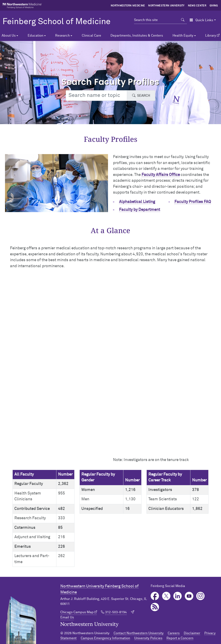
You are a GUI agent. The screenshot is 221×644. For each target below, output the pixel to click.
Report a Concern (180, 638)
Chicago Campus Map (77, 612)
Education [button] (35, 36)
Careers (174, 633)
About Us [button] (9, 36)
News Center (197, 6)
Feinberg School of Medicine (56, 22)
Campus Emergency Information (105, 638)
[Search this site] (156, 20)
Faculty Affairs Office (161, 175)
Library (211, 36)
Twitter (166, 596)
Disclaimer (192, 633)
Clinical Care (91, 36)
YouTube (189, 596)
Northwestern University (166, 6)
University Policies (148, 638)
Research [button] (62, 36)
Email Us (67, 617)
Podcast (155, 607)
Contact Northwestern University (139, 633)
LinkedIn (178, 596)
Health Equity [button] (183, 36)
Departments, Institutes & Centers (137, 36)
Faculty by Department (140, 210)
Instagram (201, 596)
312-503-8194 (116, 612)
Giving (214, 6)
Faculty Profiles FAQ (193, 202)
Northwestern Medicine (128, 6)
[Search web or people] (96, 96)
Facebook (155, 596)
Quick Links (201, 20)
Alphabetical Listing (137, 202)
